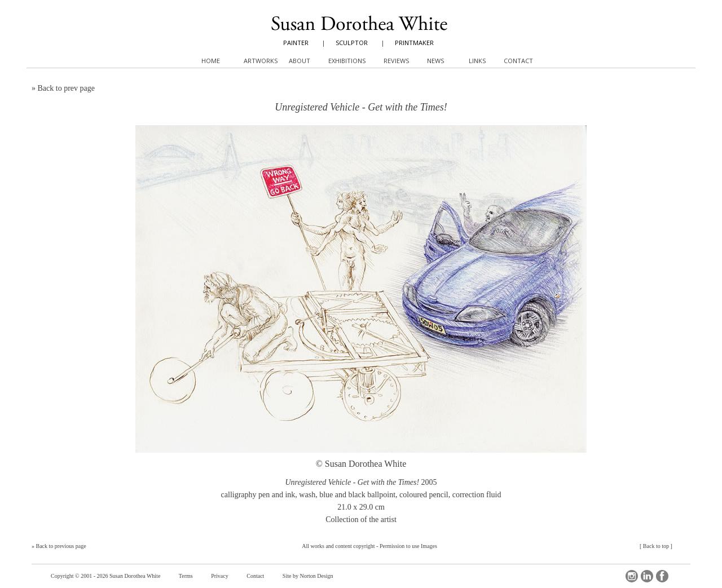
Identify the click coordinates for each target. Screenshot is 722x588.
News (435, 61)
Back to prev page (66, 88)
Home (211, 61)
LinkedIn (647, 576)
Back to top (656, 546)
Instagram (632, 576)
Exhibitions (347, 61)
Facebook (662, 576)
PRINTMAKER (414, 43)
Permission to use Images (408, 546)
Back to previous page (61, 546)
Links (477, 61)
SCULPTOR (352, 43)
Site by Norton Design (308, 576)
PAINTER (296, 43)
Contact (255, 576)
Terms (186, 576)
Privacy (220, 576)
